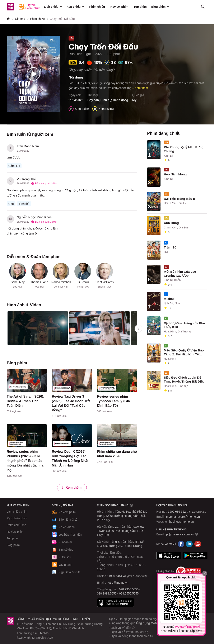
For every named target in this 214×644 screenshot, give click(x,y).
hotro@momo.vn (118, 583)
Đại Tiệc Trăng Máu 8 (179, 199)
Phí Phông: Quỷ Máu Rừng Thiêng (184, 149)
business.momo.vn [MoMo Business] (182, 522)
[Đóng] (205, 573)
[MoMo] (8, 19)
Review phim (119, 7)
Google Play (195, 556)
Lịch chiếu (53, 7)
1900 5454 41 (117, 576)
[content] (27, 392)
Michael (170, 299)
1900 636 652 (187, 512)
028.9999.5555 (107, 593)
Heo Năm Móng (175, 174)
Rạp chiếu (76, 7)
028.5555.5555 (129, 593)
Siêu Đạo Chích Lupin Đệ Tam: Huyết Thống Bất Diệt (184, 379)
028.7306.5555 (129, 589)
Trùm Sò (170, 247)
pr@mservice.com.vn (180, 534)
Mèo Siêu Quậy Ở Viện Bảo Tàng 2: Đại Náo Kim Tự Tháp (184, 352)
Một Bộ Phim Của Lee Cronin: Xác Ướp (180, 274)
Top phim (140, 7)
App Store (169, 556)
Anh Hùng (171, 223)
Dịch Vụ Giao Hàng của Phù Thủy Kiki (184, 325)
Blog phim (160, 7)
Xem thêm (71, 487)
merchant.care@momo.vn (183, 517)
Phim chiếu (97, 7)
